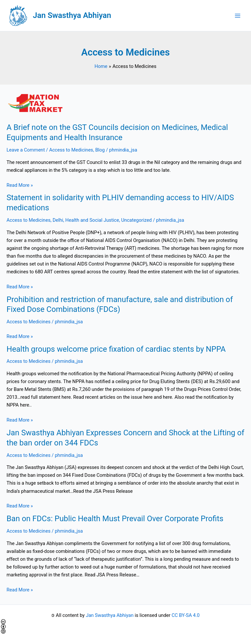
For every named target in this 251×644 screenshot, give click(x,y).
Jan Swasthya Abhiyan (72, 15)
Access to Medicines (71, 150)
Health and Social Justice (92, 220)
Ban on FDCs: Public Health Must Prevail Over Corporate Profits (115, 519)
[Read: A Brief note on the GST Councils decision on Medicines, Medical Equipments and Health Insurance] (125, 103)
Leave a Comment (26, 150)
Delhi (58, 220)
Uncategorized (137, 220)
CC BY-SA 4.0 (186, 615)
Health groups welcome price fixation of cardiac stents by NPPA (116, 349)
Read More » (20, 185)
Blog (100, 150)
